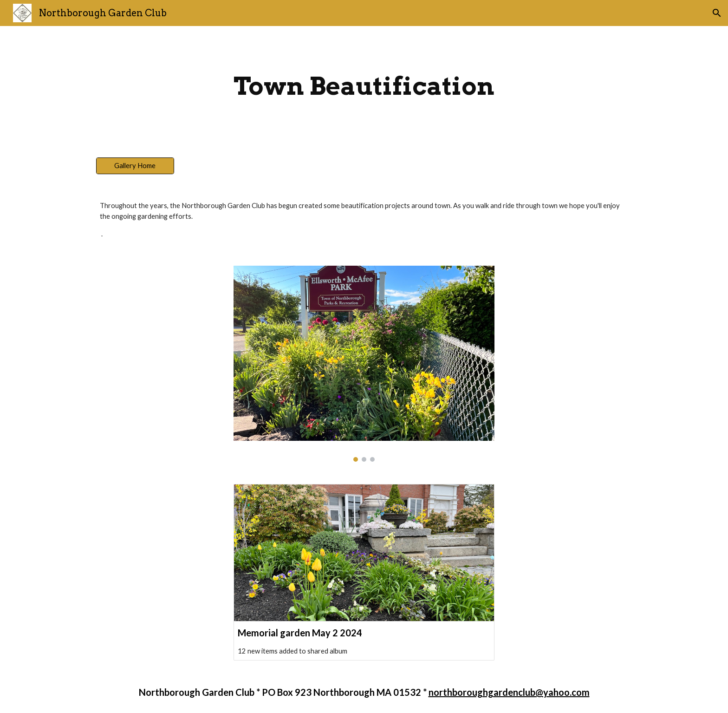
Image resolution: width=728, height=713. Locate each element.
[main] (364, 86)
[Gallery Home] (135, 165)
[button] (717, 13)
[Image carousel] (364, 364)
